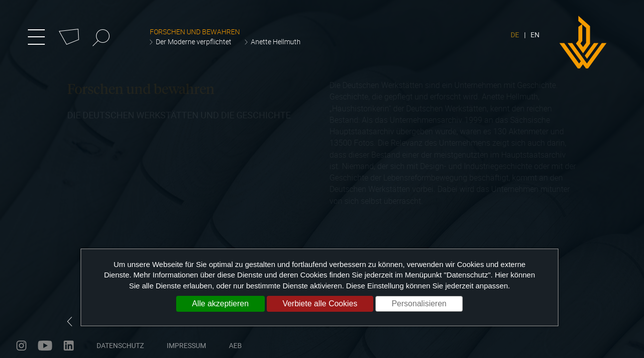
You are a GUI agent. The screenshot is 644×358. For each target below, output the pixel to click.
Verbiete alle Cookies (320, 304)
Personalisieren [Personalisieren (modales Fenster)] (419, 304)
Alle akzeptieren (220, 304)
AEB (235, 345)
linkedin (69, 346)
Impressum (186, 345)
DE (515, 35)
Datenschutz (120, 345)
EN (535, 35)
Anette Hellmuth (276, 42)
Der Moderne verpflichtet (194, 42)
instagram (21, 346)
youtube (45, 346)
